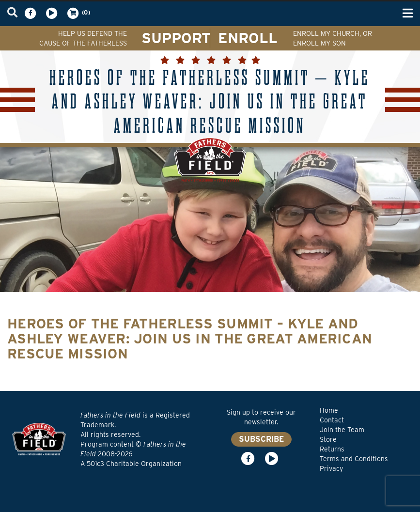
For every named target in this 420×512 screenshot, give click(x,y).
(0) (78, 13)
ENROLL (248, 38)
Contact (332, 420)
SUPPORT (176, 38)
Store (328, 439)
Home (329, 410)
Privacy (331, 468)
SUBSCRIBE (261, 439)
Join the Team (342, 430)
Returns (332, 449)
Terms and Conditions (354, 459)
